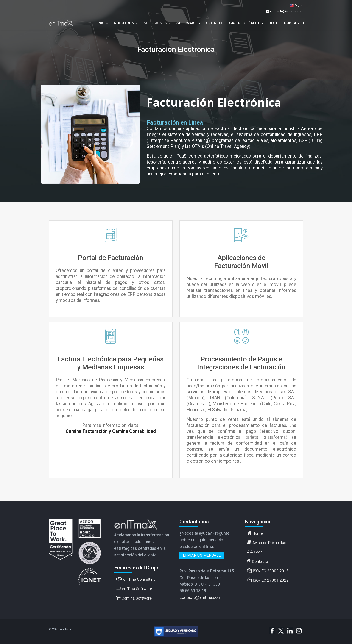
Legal (255, 552)
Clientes (215, 23)
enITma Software (134, 589)
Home (255, 533)
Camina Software (134, 598)
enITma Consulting (136, 579)
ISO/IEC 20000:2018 (268, 571)
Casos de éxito (244, 23)
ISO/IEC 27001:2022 (268, 580)
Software (186, 23)
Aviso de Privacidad (267, 543)
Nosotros (124, 23)
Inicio (103, 23)
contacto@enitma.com (287, 11)
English (299, 5)
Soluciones (155, 23)
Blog (274, 23)
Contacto (294, 23)
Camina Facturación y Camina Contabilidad (111, 431)
